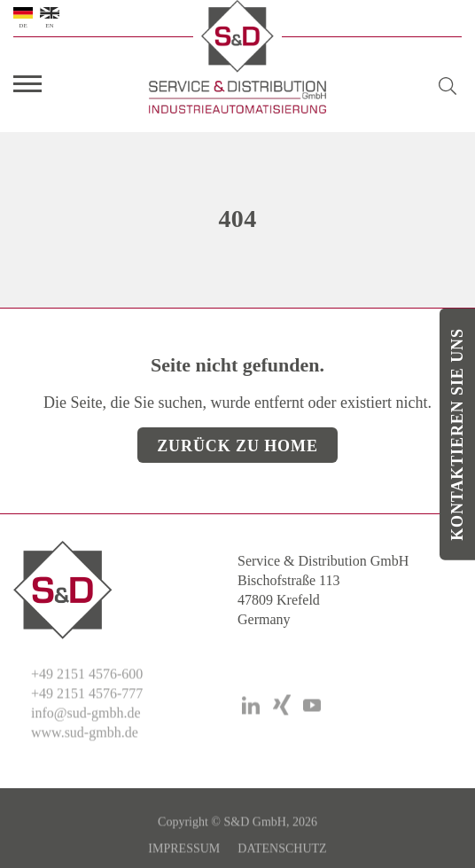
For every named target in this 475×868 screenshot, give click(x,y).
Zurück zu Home (237, 446)
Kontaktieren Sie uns (457, 434)
